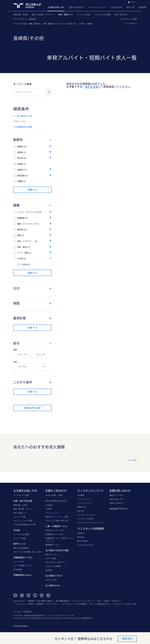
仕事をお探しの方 (116, 499)
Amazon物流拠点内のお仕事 (24, 525)
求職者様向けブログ (23, 557)
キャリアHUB (19, 562)
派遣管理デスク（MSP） (55, 534)
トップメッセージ (84, 499)
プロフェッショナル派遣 (23, 521)
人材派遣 (49, 505)
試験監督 (21, 218)
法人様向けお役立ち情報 (57, 550)
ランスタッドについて (97, 7)
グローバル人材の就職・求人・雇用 (27, 552)
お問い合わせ (117, 7)
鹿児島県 (21, 176)
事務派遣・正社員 (21, 15)
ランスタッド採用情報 (90, 529)
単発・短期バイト (66, 15)
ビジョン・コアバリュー (87, 515)
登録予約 (127, 639)
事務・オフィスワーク (26, 224)
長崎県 (90, 24)
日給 (15, 362)
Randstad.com (19, 601)
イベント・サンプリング (27, 212)
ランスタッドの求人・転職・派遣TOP (27, 24)
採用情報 (142, 7)
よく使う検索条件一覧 (22, 116)
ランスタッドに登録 (128, 19)
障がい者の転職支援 (21, 548)
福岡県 (20, 146)
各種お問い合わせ (120, 491)
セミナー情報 (51, 558)
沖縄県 (20, 181)
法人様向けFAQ (53, 585)
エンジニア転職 (19, 538)
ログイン (134, 2)
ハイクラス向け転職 (102, 15)
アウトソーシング (52, 513)
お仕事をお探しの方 (56, 7)
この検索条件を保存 (23, 127)
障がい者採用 (82, 541)
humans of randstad (85, 545)
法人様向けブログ (54, 576)
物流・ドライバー (26, 241)
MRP (99, 601)
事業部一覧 (82, 507)
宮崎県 (20, 170)
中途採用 (81, 533)
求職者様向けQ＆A (22, 575)
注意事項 (39, 604)
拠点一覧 (130, 7)
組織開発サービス (52, 545)
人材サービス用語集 (53, 566)
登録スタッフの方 (116, 495)
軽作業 (20, 229)
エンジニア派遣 (83, 15)
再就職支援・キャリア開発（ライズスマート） (59, 539)
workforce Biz (51, 580)
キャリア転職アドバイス (23, 565)
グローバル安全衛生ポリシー (100, 604)
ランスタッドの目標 (85, 519)
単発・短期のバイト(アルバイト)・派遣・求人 (60, 24)
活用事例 (49, 570)
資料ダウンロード (52, 554)
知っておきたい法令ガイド (56, 562)
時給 (15, 350)
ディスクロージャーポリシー (83, 601)
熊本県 (20, 158)
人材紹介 (49, 509)
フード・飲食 (23, 253)
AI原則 (106, 601)
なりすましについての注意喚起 (74, 604)
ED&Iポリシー (117, 601)
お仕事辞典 (18, 569)
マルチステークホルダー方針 (125, 604)
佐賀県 (20, 152)
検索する (32, 190)
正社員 (17, 530)
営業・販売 (22, 247)
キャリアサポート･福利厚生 (25, 19)
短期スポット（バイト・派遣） (57, 517)
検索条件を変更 (32, 408)
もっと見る (132, 460)
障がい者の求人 (121, 15)
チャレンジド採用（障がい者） (57, 521)
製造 (19, 235)
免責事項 (31, 601)
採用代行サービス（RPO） (56, 530)
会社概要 (81, 495)
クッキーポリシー (53, 604)
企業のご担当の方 (76, 7)
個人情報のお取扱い (45, 601)
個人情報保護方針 (63, 601)
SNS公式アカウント (119, 509)
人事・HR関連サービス (56, 526)
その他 (82, 24)
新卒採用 (81, 537)
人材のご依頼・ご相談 (54, 495)
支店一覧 (81, 511)
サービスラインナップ (56, 501)
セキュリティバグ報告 (25, 604)
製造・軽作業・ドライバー (43, 15)
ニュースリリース (84, 503)
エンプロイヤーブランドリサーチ (90, 523)
